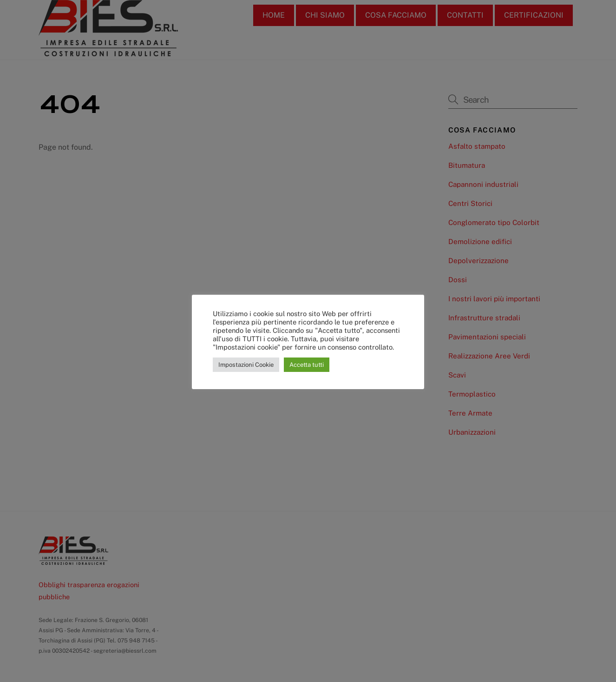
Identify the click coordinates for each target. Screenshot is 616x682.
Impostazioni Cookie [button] (246, 365)
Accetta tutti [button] (307, 365)
